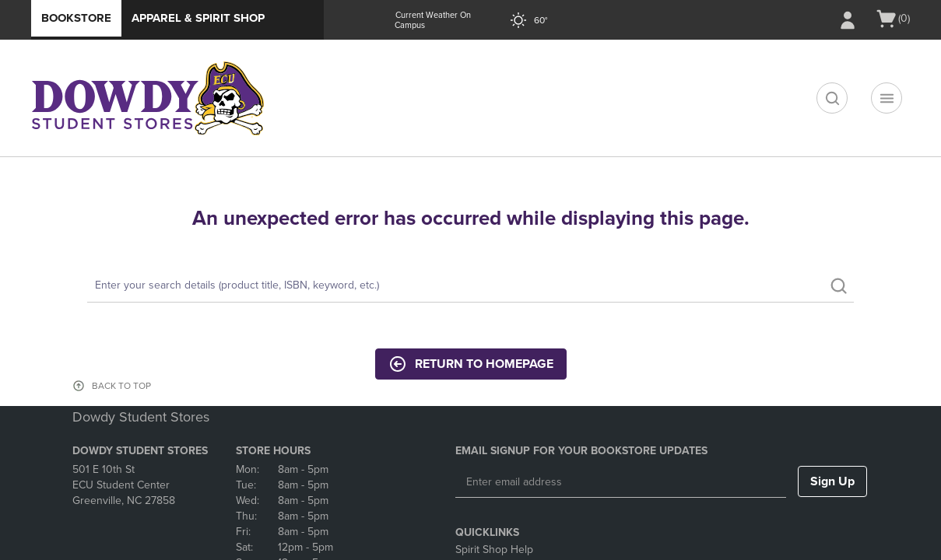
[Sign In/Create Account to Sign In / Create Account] (848, 20)
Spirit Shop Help (494, 549)
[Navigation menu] (887, 98)
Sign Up (832, 481)
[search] (832, 98)
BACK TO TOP (121, 386)
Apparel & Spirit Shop (198, 18)
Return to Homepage (471, 364)
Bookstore (76, 18)
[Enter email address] (621, 482)
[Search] (470, 286)
